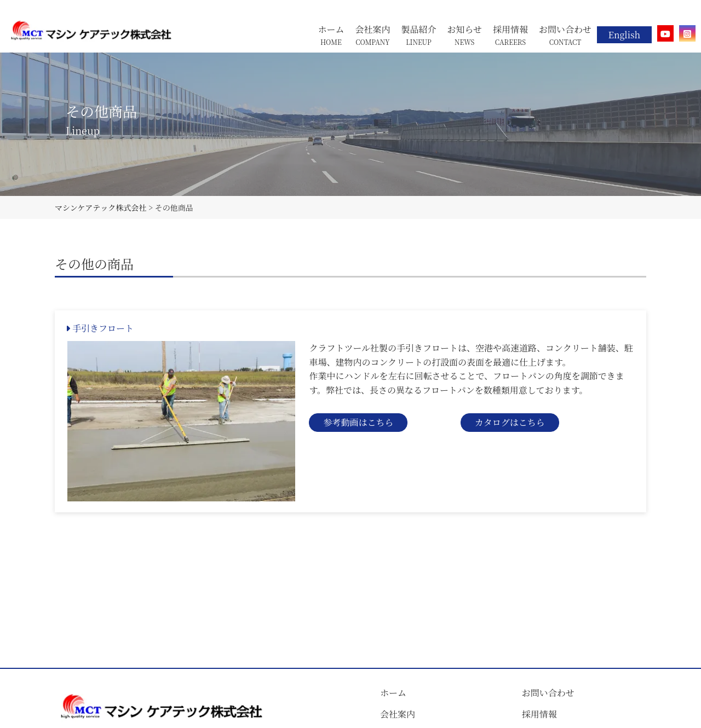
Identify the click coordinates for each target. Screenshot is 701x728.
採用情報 (539, 714)
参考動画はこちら (358, 422)
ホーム (393, 693)
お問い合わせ (548, 693)
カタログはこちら (510, 422)
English (624, 35)
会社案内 (398, 714)
